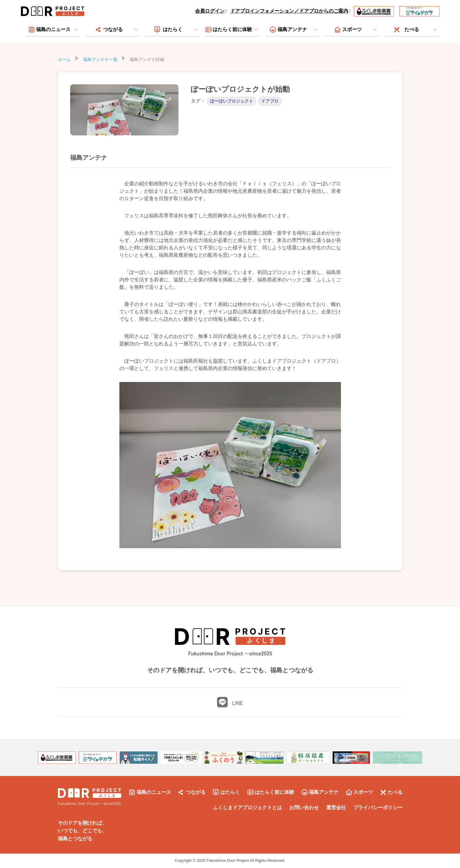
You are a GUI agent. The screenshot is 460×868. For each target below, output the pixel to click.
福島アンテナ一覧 (100, 59)
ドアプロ (270, 101)
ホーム (64, 59)
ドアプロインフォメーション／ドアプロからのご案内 (289, 11)
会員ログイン (210, 11)
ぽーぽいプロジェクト (232, 101)
